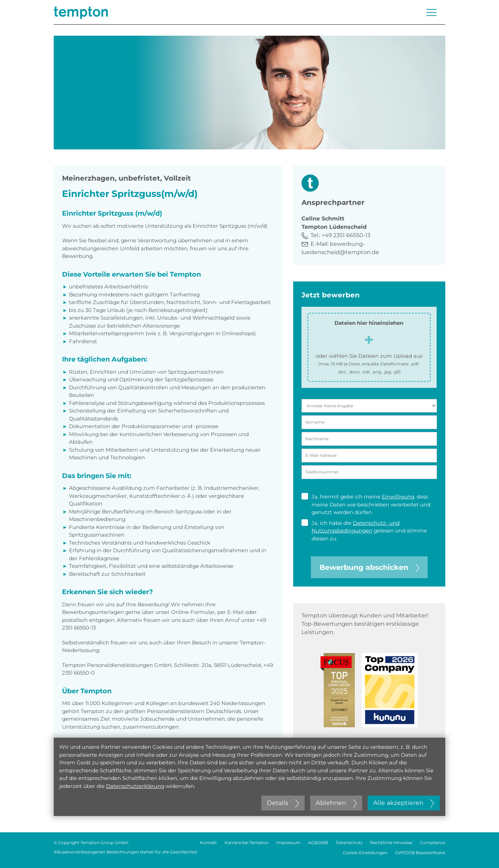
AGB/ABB (318, 843)
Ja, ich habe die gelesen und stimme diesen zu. (364, 531)
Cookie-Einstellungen (365, 853)
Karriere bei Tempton (247, 843)
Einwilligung (398, 497)
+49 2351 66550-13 (346, 235)
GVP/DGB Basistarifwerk (420, 853)
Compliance (433, 843)
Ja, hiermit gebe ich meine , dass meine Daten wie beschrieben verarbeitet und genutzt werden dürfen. (366, 504)
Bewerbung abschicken (369, 567)
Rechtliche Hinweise (391, 843)
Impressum (288, 843)
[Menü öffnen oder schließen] (431, 12)
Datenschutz (349, 843)
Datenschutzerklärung (135, 786)
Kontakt (208, 843)
